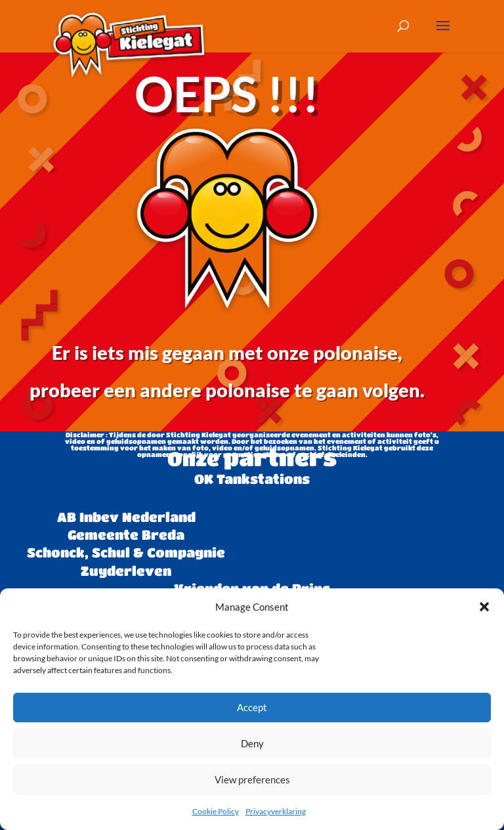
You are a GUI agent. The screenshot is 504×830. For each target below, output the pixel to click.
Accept (252, 707)
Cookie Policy (216, 811)
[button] (484, 607)
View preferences (252, 779)
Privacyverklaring (276, 811)
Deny (252, 743)
